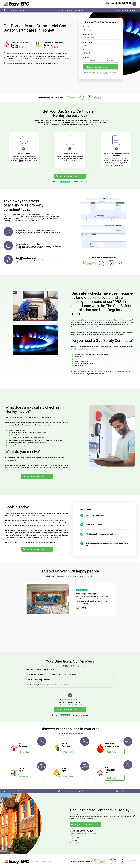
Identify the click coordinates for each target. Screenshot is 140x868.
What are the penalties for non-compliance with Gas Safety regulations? (54, 675)
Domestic (92, 61)
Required (86, 58)
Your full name (88, 27)
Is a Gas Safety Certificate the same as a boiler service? (48, 685)
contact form (40, 515)
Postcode (86, 50)
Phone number (88, 42)
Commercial (109, 61)
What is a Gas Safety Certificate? (39, 680)
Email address (88, 35)
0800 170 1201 (124, 3)
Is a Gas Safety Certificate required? (40, 669)
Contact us (77, 842)
